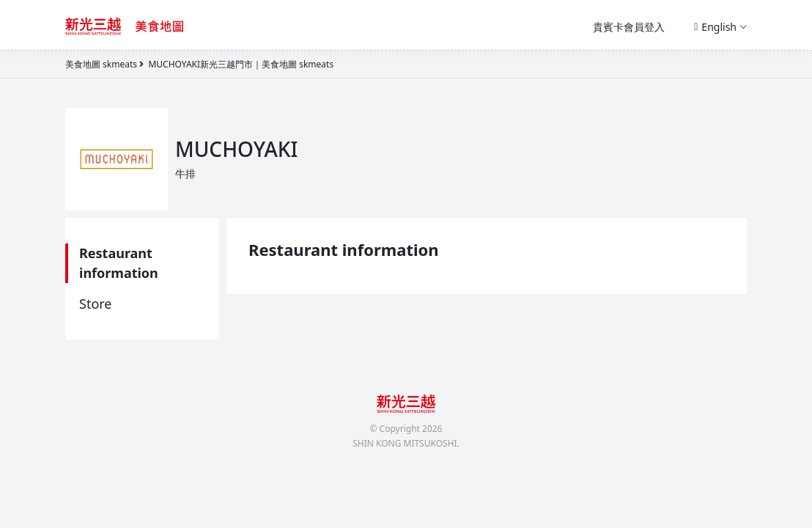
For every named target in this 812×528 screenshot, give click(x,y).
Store (96, 304)
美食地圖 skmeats (101, 64)
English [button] (720, 27)
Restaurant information (119, 263)
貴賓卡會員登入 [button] (629, 27)
